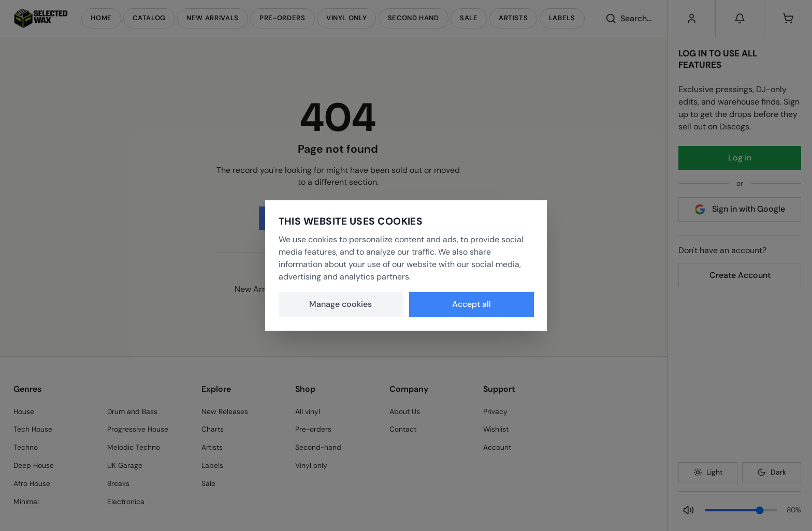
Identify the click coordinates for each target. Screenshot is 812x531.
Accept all (472, 304)
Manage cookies (340, 304)
